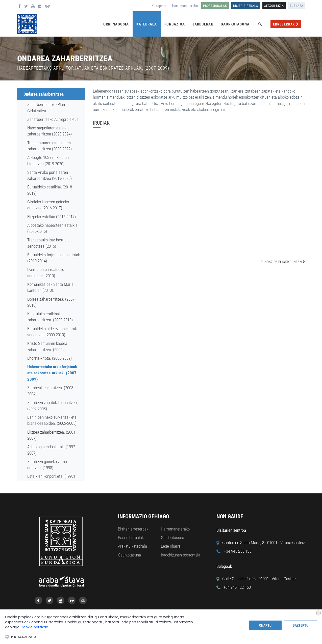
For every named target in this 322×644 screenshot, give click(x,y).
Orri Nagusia (116, 24)
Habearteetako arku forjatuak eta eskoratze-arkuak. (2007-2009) (53, 373)
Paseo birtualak (131, 538)
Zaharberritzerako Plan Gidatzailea (46, 107)
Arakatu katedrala (132, 546)
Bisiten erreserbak (133, 529)
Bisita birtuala (246, 6)
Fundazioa (175, 24)
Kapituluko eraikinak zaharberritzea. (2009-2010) (50, 317)
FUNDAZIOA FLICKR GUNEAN (283, 262)
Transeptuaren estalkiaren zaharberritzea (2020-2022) (49, 146)
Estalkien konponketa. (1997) (51, 476)
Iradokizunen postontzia (181, 555)
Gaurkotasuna (235, 24)
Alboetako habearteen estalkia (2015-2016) (52, 228)
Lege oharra (171, 546)
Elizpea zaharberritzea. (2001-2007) (52, 435)
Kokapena (159, 6)
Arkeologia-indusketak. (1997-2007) (52, 450)
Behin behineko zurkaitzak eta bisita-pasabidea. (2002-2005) (52, 420)
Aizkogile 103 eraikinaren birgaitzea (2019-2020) (48, 160)
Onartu (265, 625)
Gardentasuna (172, 538)
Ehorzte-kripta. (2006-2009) (49, 358)
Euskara (297, 6)
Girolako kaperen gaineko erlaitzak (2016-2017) (48, 205)
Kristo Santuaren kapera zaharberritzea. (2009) (47, 346)
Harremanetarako (185, 6)
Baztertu (301, 625)
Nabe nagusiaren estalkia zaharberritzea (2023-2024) (49, 131)
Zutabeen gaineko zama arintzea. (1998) (47, 465)
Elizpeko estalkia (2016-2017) (52, 217)
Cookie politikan (34, 627)
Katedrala (147, 24)
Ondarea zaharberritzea (44, 94)
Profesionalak (215, 6)
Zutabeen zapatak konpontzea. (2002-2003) (53, 406)
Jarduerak (203, 24)
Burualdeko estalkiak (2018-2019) (50, 190)
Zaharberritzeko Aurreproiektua (53, 119)
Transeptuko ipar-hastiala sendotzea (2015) (48, 243)
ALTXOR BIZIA (274, 6)
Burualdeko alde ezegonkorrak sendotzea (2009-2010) (52, 332)
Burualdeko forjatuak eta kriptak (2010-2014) (54, 258)
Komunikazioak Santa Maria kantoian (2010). (50, 287)
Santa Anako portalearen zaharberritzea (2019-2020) (49, 175)
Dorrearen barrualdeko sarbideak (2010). (46, 272)
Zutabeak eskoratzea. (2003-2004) (51, 391)
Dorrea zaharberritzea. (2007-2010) (51, 302)
